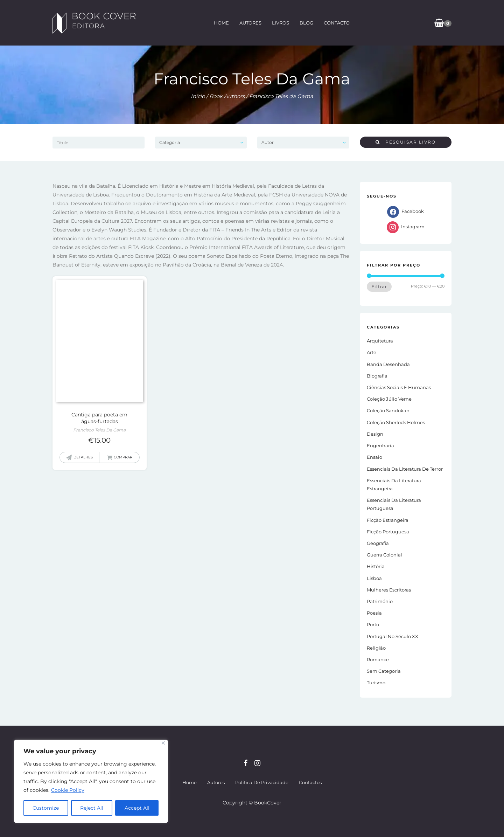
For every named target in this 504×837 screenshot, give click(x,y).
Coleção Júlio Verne (389, 399)
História (376, 566)
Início (198, 96)
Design (375, 434)
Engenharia (380, 445)
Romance (378, 659)
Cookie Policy (68, 790)
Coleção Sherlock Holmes (396, 422)
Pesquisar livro (406, 142)
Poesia (374, 613)
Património (380, 601)
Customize (46, 808)
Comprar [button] (123, 457)
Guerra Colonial (384, 555)
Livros (281, 23)
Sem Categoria (384, 671)
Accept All (137, 808)
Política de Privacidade (262, 782)
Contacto (337, 23)
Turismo (376, 683)
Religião (376, 648)
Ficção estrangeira (388, 520)
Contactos (310, 782)
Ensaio (374, 457)
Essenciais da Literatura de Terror (405, 469)
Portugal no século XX (393, 636)
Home (221, 23)
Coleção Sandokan (388, 410)
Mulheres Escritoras (389, 590)
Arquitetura (380, 341)
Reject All (92, 808)
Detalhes (83, 457)
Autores (250, 23)
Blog (306, 23)
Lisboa (374, 578)
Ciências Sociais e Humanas (399, 387)
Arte (372, 352)
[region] (91, 781)
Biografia (377, 376)
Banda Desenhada (388, 364)
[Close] (163, 743)
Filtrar (379, 286)
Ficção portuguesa (388, 532)
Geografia (378, 543)
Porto (373, 624)
